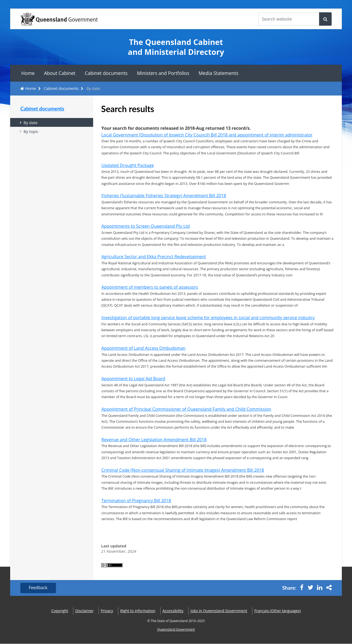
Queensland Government (176, 630)
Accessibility (173, 611)
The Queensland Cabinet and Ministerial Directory (176, 47)
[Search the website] (289, 19)
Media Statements (219, 73)
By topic (31, 132)
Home (28, 73)
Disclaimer (84, 611)
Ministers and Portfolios (163, 73)
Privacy (107, 611)
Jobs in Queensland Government (219, 611)
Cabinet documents (106, 73)
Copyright (60, 611)
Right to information (138, 611)
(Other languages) (278, 611)
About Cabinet (60, 73)
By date (31, 123)
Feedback (38, 588)
